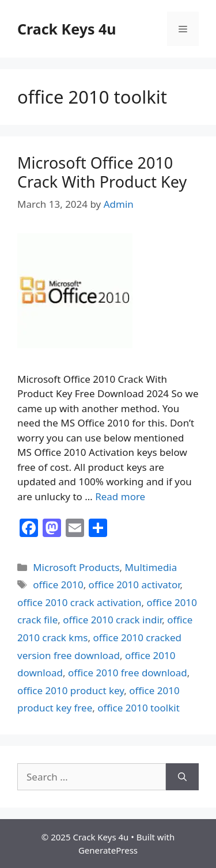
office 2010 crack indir (112, 620)
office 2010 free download (128, 673)
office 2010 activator (134, 585)
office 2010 (58, 585)
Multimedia (151, 567)
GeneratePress (108, 850)
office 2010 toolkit (139, 708)
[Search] (182, 777)
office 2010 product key (71, 690)
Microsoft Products (76, 567)
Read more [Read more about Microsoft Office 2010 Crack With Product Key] (120, 496)
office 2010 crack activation (79, 602)
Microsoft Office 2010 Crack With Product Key (102, 172)
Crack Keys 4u (67, 29)
